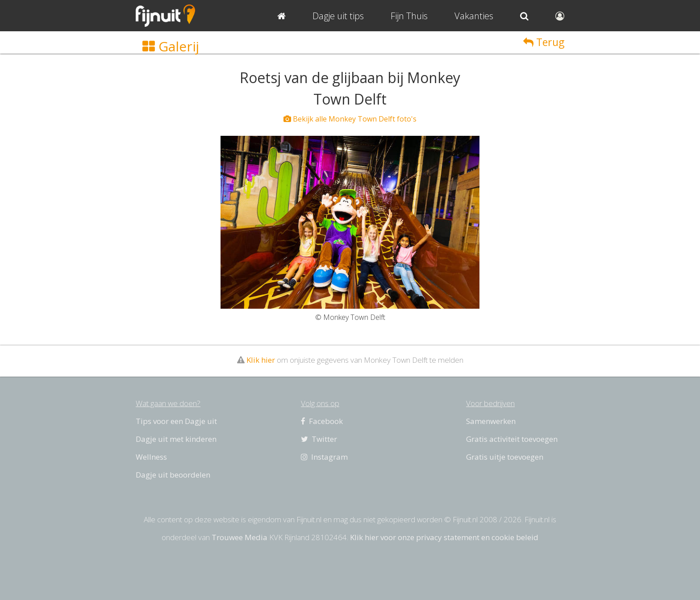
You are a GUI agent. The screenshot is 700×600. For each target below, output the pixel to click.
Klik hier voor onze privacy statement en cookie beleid (444, 537)
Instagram (324, 457)
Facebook (322, 421)
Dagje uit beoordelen (173, 475)
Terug (544, 42)
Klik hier (261, 360)
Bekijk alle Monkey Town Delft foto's (350, 119)
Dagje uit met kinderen (176, 439)
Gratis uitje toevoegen (505, 457)
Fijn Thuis (409, 16)
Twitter (319, 439)
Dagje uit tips (338, 16)
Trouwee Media (240, 537)
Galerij (171, 46)
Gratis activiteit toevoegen (512, 439)
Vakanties (474, 16)
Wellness (151, 457)
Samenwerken (491, 421)
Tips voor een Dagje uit (176, 421)
